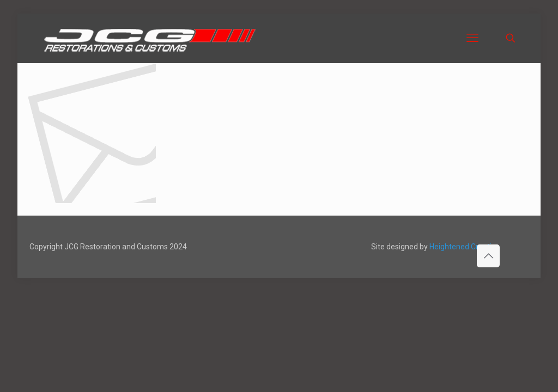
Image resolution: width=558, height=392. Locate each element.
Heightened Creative (465, 247)
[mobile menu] (472, 38)
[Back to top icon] (488, 256)
